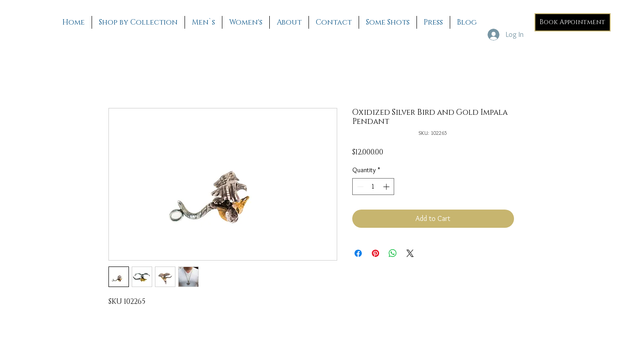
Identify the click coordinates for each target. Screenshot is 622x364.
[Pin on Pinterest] (375, 253)
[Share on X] (410, 253)
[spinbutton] (373, 187)
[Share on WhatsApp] (393, 253)
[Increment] (387, 187)
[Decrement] (359, 187)
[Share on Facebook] (358, 253)
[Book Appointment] (573, 22)
